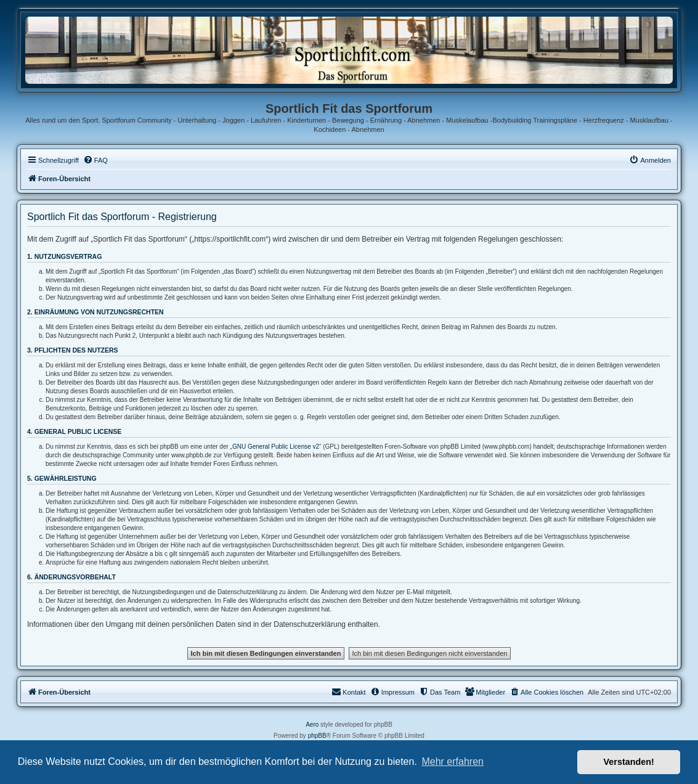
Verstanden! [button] (629, 762)
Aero (312, 725)
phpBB (317, 736)
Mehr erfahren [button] (452, 762)
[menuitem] (95, 160)
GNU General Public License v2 (276, 447)
